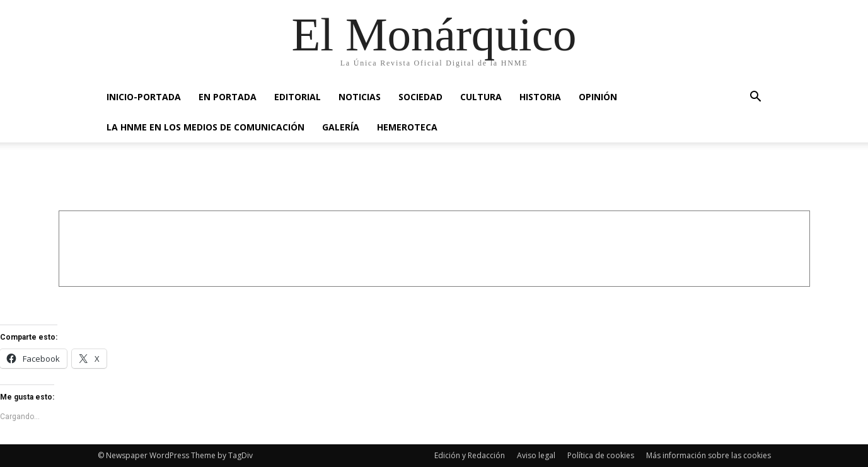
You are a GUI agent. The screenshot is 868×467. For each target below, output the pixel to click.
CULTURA (481, 97)
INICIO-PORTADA (144, 97)
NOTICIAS (360, 97)
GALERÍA (341, 127)
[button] (756, 98)
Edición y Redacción (470, 455)
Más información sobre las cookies (709, 455)
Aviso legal (536, 455)
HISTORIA (540, 97)
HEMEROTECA (407, 127)
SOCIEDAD (420, 97)
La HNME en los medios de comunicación (205, 127)
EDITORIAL (298, 97)
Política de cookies (601, 455)
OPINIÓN (598, 97)
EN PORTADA (228, 97)
